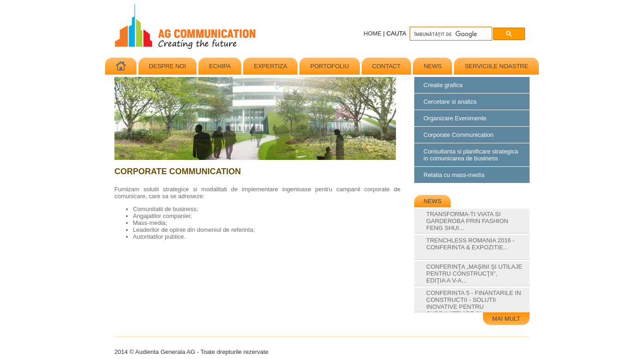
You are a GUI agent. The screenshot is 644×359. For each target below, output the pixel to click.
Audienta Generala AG (186, 27)
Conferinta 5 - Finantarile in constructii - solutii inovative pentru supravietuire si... (474, 307)
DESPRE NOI (167, 66)
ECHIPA (220, 66)
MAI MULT (506, 319)
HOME (373, 33)
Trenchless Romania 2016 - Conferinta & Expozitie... (470, 247)
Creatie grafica (443, 85)
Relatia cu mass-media (454, 175)
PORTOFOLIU (329, 66)
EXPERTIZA (270, 66)
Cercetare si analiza (450, 102)
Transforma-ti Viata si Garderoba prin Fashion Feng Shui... (467, 224)
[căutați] (450, 34)
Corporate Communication (459, 135)
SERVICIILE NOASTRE (496, 66)
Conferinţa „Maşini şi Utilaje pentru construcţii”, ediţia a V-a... (474, 277)
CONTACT (387, 66)
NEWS (432, 66)
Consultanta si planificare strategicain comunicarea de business (471, 155)
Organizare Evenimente (455, 118)
